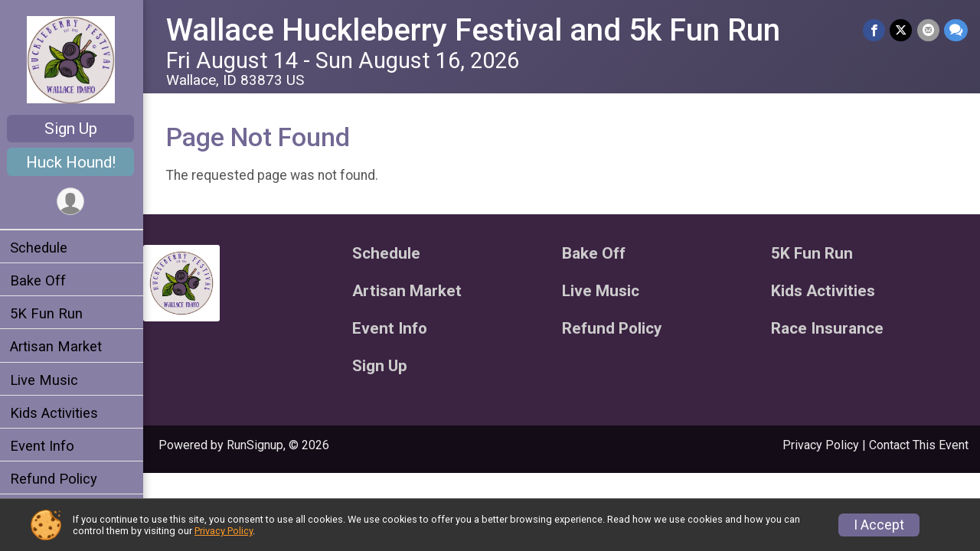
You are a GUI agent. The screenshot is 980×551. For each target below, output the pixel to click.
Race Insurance (828, 329)
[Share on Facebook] (875, 30)
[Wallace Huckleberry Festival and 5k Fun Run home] (73, 59)
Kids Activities (56, 413)
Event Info (44, 446)
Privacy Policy (821, 445)
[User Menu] (73, 202)
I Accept (879, 525)
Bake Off (40, 280)
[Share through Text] (956, 30)
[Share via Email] (928, 30)
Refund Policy (56, 479)
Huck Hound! (73, 162)
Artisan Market (58, 346)
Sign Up (73, 129)
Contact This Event (919, 445)
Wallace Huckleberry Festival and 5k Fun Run (475, 30)
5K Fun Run (49, 313)
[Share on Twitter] (902, 30)
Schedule (41, 248)
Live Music (46, 380)
